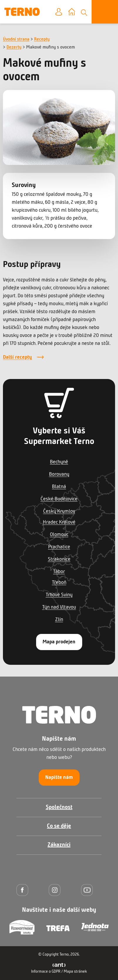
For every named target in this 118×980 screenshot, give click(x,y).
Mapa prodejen (59, 642)
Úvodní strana (16, 39)
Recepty (42, 39)
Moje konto (63, 12)
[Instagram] (56, 890)
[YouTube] (88, 890)
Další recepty (17, 357)
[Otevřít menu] (105, 12)
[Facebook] (24, 890)
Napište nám (59, 778)
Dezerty (14, 47)
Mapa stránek (75, 972)
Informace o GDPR (46, 972)
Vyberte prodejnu (76, 12)
